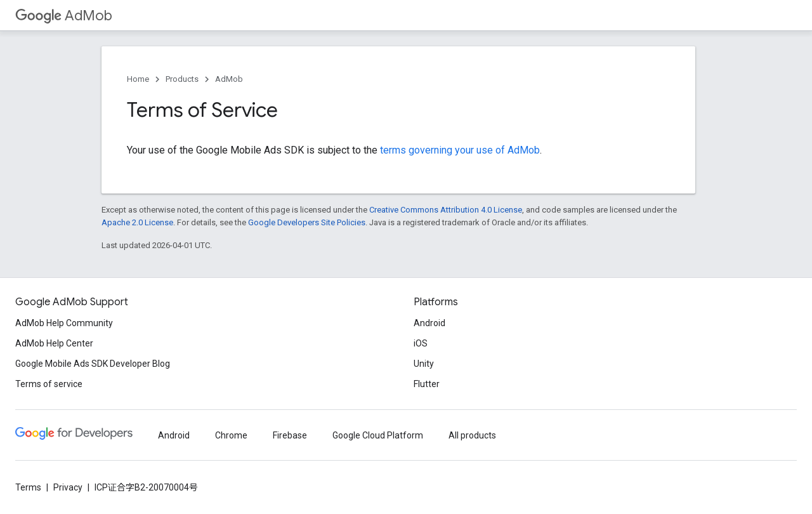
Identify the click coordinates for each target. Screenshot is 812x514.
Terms (28, 487)
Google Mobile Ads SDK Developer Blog (93, 364)
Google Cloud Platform (378, 435)
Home (138, 79)
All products (472, 435)
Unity (424, 364)
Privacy (68, 487)
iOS (421, 343)
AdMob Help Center (54, 343)
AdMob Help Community (64, 323)
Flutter (427, 384)
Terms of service (49, 384)
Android (429, 323)
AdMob (64, 16)
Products (182, 79)
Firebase (290, 435)
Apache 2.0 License (137, 222)
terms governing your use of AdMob (460, 150)
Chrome (231, 435)
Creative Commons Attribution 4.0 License (446, 210)
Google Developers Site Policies (307, 222)
